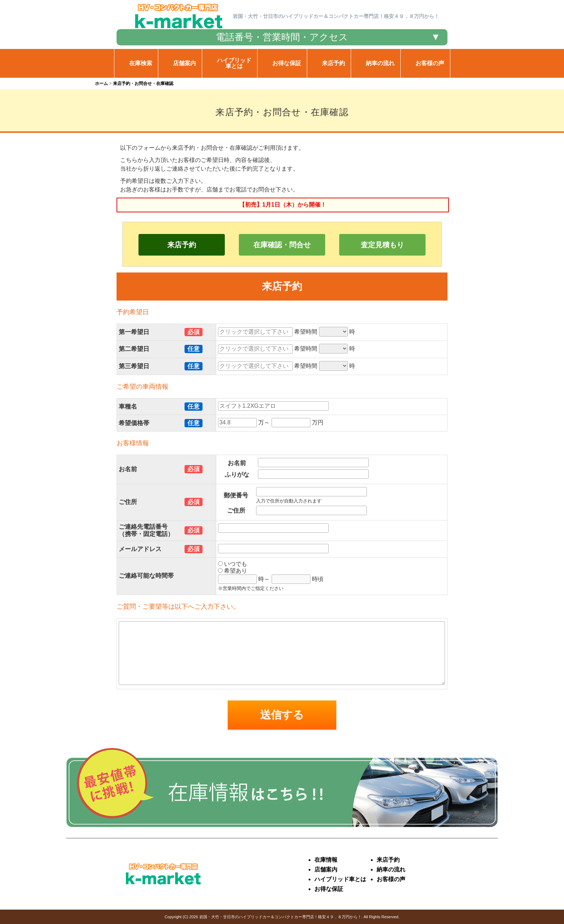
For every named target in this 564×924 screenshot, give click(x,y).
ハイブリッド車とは (340, 879)
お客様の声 (391, 879)
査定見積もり (382, 245)
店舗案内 (326, 869)
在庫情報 (326, 860)
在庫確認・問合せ (282, 245)
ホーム (101, 84)
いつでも (233, 564)
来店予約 (182, 245)
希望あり (233, 571)
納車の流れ (391, 869)
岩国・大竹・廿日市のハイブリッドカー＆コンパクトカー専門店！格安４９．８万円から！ (280, 917)
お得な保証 (329, 889)
